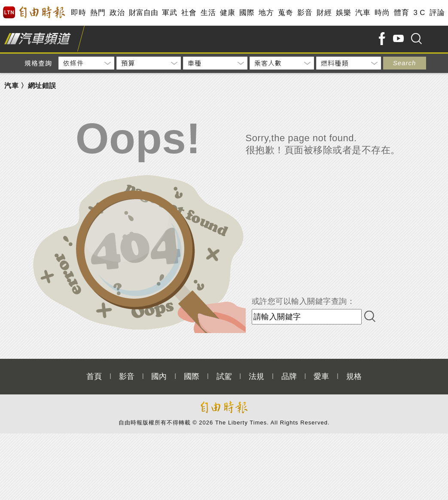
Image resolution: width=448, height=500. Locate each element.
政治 (117, 13)
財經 (324, 13)
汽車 (363, 13)
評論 (437, 13)
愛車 (321, 376)
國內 (159, 376)
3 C (419, 13)
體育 (401, 13)
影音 (305, 13)
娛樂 (343, 13)
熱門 (98, 13)
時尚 (382, 13)
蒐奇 (285, 13)
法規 (256, 376)
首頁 (94, 376)
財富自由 (143, 13)
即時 (78, 13)
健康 (227, 13)
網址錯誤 (42, 86)
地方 (266, 13)
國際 (247, 13)
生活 (208, 13)
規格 (354, 376)
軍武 (169, 13)
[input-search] (307, 317)
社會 (189, 13)
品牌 (289, 376)
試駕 (224, 376)
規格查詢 (38, 63)
